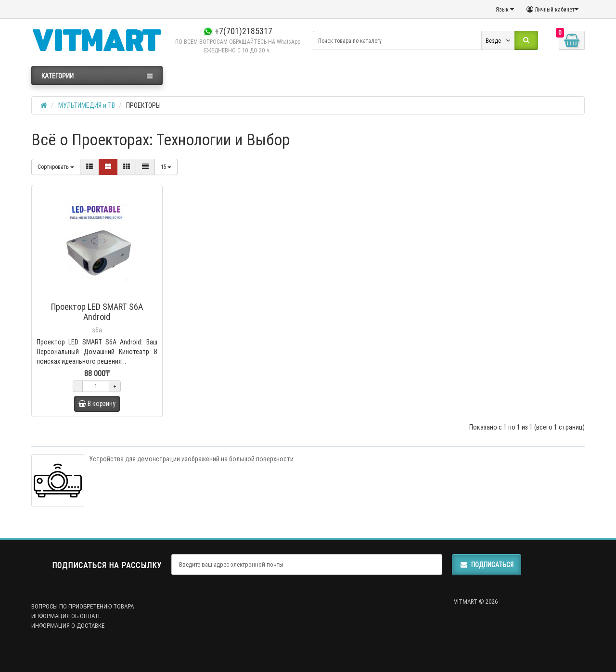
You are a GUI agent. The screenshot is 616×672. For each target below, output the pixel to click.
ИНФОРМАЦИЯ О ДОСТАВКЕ (68, 626)
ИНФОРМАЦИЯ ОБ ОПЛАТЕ (66, 616)
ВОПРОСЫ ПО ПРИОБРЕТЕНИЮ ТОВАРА (83, 606)
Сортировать (56, 167)
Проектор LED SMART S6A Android (97, 312)
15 (166, 167)
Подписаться (487, 565)
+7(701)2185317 (238, 31)
